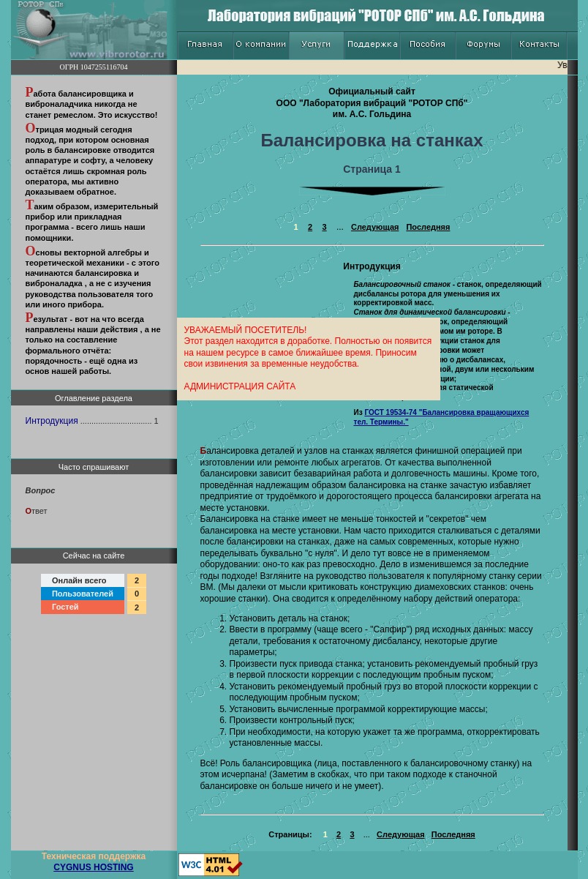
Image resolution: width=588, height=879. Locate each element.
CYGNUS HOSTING (93, 867)
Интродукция (52, 421)
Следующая (375, 227)
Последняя (428, 227)
